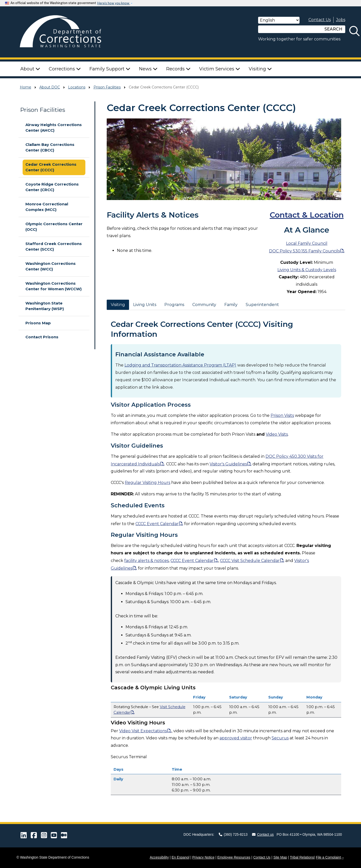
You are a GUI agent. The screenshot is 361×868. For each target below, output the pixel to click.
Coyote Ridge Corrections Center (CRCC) (52, 187)
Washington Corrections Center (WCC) (51, 266)
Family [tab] (231, 305)
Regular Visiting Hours (147, 483)
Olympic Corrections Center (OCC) (54, 227)
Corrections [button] (65, 69)
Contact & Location (307, 215)
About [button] (30, 69)
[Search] (290, 29)
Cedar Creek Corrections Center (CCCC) (51, 167)
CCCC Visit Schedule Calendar (250, 561)
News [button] (148, 69)
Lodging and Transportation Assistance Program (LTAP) (180, 365)
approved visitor (236, 738)
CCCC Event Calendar (157, 524)
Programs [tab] (174, 305)
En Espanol (180, 857)
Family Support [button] (110, 69)
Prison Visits (282, 415)
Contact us (263, 835)
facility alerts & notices (146, 561)
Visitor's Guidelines (228, 464)
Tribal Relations (302, 857)
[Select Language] (279, 20)
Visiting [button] (260, 69)
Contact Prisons (42, 337)
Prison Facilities (107, 87)
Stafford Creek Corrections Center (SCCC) (54, 247)
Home (26, 87)
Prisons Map (38, 323)
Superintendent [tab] (262, 305)
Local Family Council (307, 243)
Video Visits (277, 434)
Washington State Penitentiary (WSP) (45, 306)
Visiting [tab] (118, 305)
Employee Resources (234, 857)
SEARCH (333, 29)
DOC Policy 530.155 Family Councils (304, 251)
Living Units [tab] (145, 305)
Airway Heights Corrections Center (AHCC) (54, 128)
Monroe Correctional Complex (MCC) (47, 207)
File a (330, 857)
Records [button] (178, 69)
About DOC (50, 87)
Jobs (341, 20)
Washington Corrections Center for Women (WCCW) (53, 286)
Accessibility (159, 857)
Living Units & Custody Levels (307, 270)
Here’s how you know (114, 3)
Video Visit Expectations (143, 731)
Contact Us (320, 20)
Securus (280, 738)
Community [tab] (204, 305)
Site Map (280, 857)
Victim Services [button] (220, 69)
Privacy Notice (203, 857)
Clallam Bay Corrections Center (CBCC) (50, 147)
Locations (77, 87)
